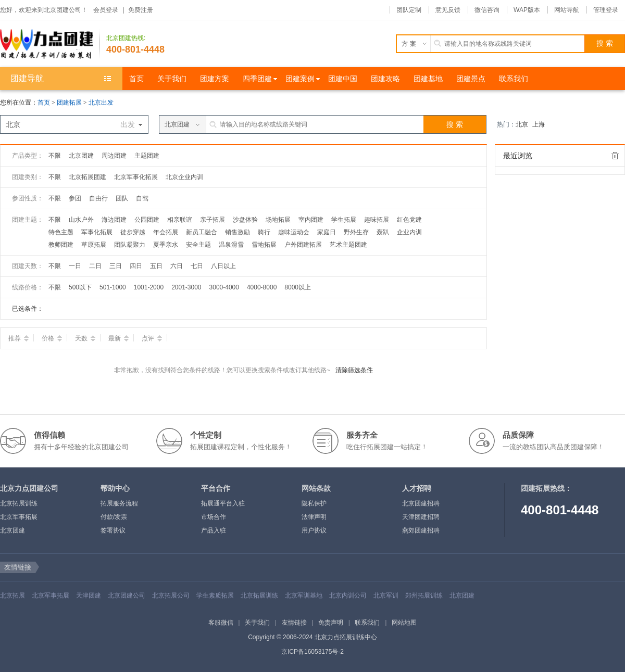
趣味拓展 (377, 220)
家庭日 (327, 232)
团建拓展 (70, 103)
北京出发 (101, 103)
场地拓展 (278, 220)
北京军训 (386, 595)
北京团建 (81, 156)
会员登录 (106, 10)
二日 (95, 266)
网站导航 (567, 10)
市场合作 (214, 517)
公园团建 (147, 220)
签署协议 (113, 530)
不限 (55, 156)
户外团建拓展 (303, 245)
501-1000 (113, 287)
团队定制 (409, 10)
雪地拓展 (264, 245)
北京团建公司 (127, 595)
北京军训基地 (304, 595)
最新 (118, 338)
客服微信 (221, 623)
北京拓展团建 (87, 177)
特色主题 (61, 232)
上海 (539, 124)
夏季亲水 (166, 245)
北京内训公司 (348, 595)
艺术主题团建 (348, 245)
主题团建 (147, 156)
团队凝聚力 (130, 245)
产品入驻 (214, 530)
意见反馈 (448, 10)
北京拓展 (12, 595)
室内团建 (311, 220)
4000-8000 (262, 287)
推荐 (18, 338)
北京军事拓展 (19, 517)
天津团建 (89, 595)
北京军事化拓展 (136, 177)
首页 (44, 103)
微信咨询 (487, 10)
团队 (122, 198)
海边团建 (114, 220)
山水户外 (81, 220)
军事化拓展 (97, 232)
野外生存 (356, 232)
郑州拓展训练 (424, 595)
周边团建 (114, 156)
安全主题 (198, 245)
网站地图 (404, 623)
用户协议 (314, 530)
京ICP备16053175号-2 (312, 652)
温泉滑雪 (231, 245)
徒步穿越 (133, 232)
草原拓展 (94, 245)
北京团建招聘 (421, 503)
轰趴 (383, 232)
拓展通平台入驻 (223, 503)
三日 (116, 266)
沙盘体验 (245, 220)
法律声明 (314, 517)
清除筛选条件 (354, 370)
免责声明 (331, 623)
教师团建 (61, 245)
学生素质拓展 (215, 595)
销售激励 (238, 232)
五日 (156, 266)
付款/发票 (114, 517)
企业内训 (409, 232)
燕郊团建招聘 (421, 530)
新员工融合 (202, 232)
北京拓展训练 (19, 503)
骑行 (264, 232)
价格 (52, 338)
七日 (197, 266)
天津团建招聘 (421, 517)
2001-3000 (186, 287)
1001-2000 (149, 287)
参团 (75, 198)
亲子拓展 (213, 220)
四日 (136, 266)
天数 (85, 338)
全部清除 (615, 156)
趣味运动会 (294, 232)
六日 (177, 266)
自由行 (98, 198)
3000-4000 (224, 287)
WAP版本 (527, 10)
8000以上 (298, 287)
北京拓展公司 (171, 595)
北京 (522, 124)
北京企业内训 (184, 177)
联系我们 (367, 623)
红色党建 (409, 220)
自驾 (142, 198)
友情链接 (294, 623)
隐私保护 (314, 503)
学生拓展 (344, 220)
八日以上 (223, 266)
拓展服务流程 (119, 503)
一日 (75, 266)
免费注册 (141, 10)
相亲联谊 (180, 220)
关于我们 (257, 623)
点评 (152, 338)
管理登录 (606, 10)
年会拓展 (166, 232)
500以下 (80, 287)
